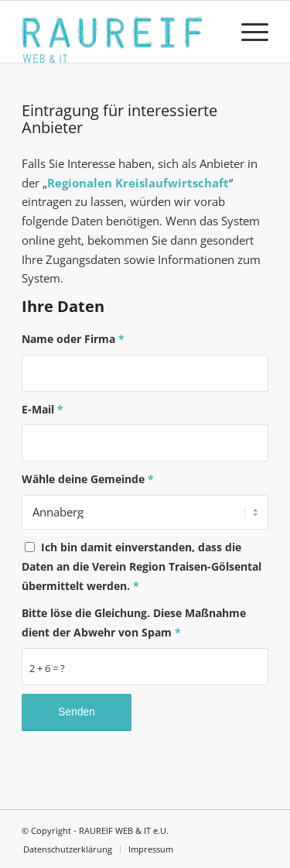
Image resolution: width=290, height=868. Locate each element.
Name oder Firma (73, 339)
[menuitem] (247, 32)
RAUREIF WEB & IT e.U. (124, 830)
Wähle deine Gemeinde (88, 479)
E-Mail (43, 409)
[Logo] (120, 32)
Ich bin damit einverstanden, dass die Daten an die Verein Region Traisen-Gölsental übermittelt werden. (142, 566)
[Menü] (247, 32)
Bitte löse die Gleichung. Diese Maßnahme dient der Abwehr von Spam (134, 623)
